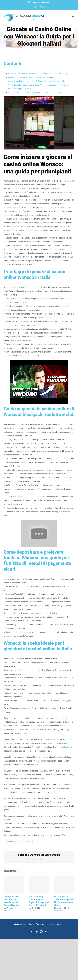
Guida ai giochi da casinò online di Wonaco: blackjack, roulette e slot (37, 81)
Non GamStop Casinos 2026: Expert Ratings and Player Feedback (39, 901)
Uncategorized (28, 842)
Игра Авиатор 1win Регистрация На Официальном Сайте (64, 901)
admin (8, 842)
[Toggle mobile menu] (73, 16)
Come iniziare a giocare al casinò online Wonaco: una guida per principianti (40, 74)
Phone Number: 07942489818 (39, 2)
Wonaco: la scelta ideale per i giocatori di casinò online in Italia (34, 93)
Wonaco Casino (63, 747)
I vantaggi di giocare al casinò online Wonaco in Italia (31, 77)
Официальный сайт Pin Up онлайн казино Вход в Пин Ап (11, 901)
